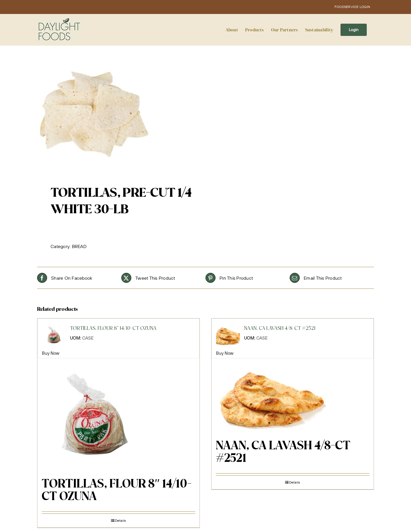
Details (121, 520)
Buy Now (51, 353)
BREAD (79, 246)
